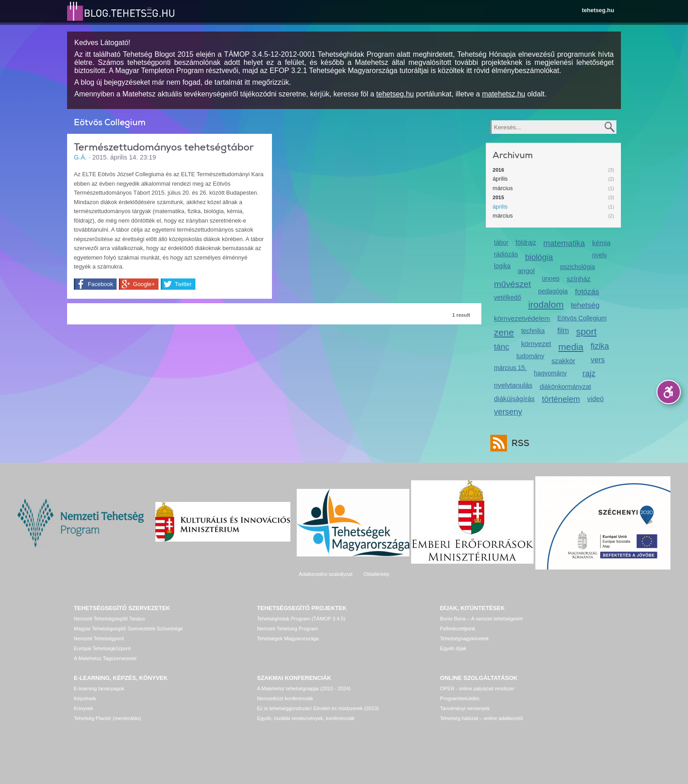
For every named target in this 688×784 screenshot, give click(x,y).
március (503, 188)
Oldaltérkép (376, 574)
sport (587, 331)
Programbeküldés (460, 698)
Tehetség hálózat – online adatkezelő (481, 718)
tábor (501, 242)
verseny (508, 412)
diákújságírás (514, 399)
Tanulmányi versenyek (465, 708)
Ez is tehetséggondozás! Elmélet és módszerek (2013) (318, 708)
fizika (600, 346)
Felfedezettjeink (457, 629)
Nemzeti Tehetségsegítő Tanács (109, 619)
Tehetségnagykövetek (464, 638)
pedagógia (553, 291)
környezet (536, 344)
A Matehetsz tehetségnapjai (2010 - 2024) (304, 688)
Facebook (100, 284)
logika (502, 266)
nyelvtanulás (513, 385)
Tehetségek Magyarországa (288, 638)
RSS (518, 443)
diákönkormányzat (565, 387)
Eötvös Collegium (582, 318)
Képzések (85, 698)
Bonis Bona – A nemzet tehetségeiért (481, 619)
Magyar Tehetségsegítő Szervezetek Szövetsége (128, 629)
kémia (601, 243)
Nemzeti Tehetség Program (287, 629)
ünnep (550, 278)
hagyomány (550, 373)
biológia (539, 257)
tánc (502, 347)
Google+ (144, 284)
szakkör (564, 361)
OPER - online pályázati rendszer (477, 688)
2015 (498, 197)
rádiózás (506, 254)
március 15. (510, 368)
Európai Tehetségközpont (102, 648)
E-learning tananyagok (99, 688)
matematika (564, 243)
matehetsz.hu (503, 94)
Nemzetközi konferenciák (285, 698)
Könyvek (84, 708)
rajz (589, 374)
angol (526, 271)
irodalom (546, 304)
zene (504, 332)
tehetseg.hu (598, 10)
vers (598, 360)
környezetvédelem (522, 318)
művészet (512, 284)
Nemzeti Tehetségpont (99, 638)
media (571, 347)
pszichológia (577, 267)
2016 (498, 170)
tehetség (585, 305)
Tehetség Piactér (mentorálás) (107, 718)
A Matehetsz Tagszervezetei (105, 658)
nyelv (600, 255)
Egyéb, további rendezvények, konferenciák (306, 718)
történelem (561, 399)
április (500, 179)
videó (595, 399)
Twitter (183, 284)
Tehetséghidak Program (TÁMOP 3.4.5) (301, 619)
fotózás (587, 292)
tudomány (530, 356)
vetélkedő (507, 297)
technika (533, 331)
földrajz (526, 242)
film (563, 330)
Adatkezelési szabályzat (325, 574)
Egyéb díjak (453, 648)
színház (579, 279)
